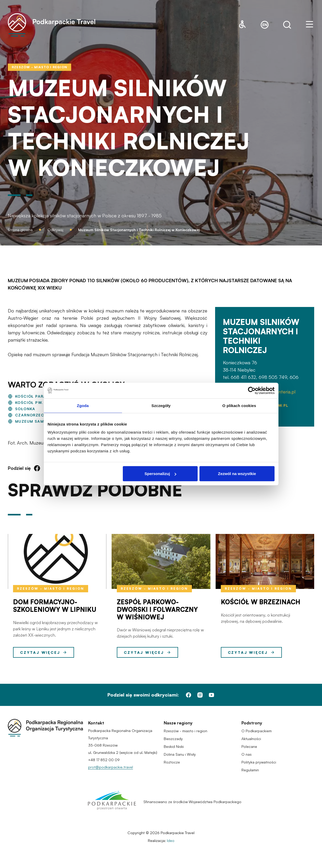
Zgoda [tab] (83, 405)
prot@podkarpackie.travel (111, 767)
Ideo (171, 841)
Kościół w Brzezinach (261, 602)
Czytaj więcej (44, 652)
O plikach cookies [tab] (239, 405)
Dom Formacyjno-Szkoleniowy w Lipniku (55, 606)
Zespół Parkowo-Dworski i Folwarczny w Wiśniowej (157, 610)
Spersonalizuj (160, 474)
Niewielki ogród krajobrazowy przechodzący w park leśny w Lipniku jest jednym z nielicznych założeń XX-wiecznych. (55, 629)
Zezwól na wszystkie (237, 474)
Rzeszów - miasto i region (51, 589)
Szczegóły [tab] (161, 405)
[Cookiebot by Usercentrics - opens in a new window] (252, 390)
